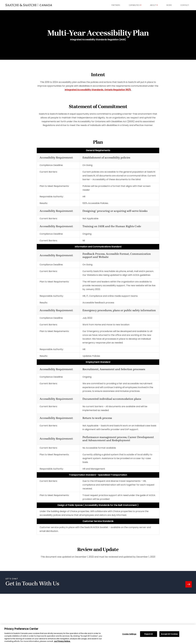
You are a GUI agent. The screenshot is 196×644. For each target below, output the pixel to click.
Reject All (148, 636)
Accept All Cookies (169, 636)
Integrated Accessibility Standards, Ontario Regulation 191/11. (98, 90)
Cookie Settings (129, 636)
